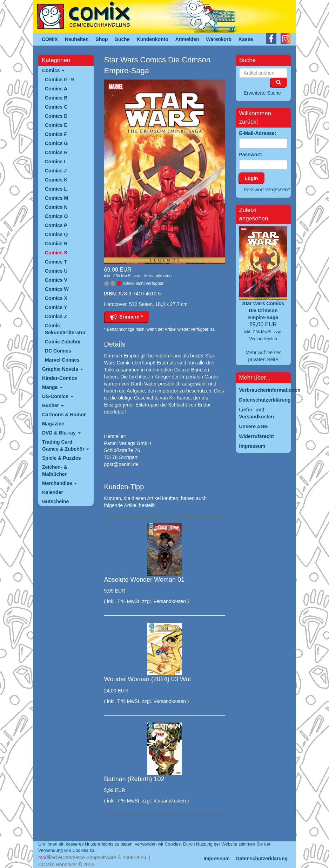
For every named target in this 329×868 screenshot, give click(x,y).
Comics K (56, 180)
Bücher (53, 405)
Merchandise (59, 483)
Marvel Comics (62, 360)
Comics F (56, 134)
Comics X (56, 298)
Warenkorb (219, 39)
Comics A (56, 89)
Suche (122, 39)
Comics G (56, 143)
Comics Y (56, 307)
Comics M (56, 198)
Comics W (57, 289)
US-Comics (58, 396)
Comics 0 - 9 (59, 80)
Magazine (53, 424)
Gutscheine (55, 501)
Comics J (56, 171)
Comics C (56, 107)
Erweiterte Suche (263, 93)
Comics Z (56, 316)
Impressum (217, 859)
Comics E (56, 125)
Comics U (56, 271)
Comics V (56, 280)
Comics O (56, 216)
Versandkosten (158, 276)
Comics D (56, 116)
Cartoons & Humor (64, 415)
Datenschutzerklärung (262, 859)
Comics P (56, 225)
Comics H (56, 152)
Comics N (56, 207)
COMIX (50, 39)
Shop (102, 39)
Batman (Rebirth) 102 (134, 779)
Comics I (55, 162)
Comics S (56, 253)
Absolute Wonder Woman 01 (144, 580)
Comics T (56, 262)
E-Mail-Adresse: (258, 133)
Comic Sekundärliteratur (65, 329)
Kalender (53, 492)
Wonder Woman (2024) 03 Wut (148, 679)
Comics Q (56, 234)
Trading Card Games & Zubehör (66, 445)
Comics (53, 70)
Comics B (56, 98)
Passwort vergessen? (267, 190)
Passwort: (251, 155)
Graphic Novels (63, 369)
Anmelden (187, 39)
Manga (52, 387)
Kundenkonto (153, 39)
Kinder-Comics (60, 378)
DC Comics (58, 351)
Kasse (246, 39)
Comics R (56, 244)
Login (251, 178)
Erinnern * (127, 317)
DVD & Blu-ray (61, 433)
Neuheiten (77, 39)
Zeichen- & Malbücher (55, 471)
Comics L (56, 189)
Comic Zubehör (63, 342)
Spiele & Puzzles (61, 458)
